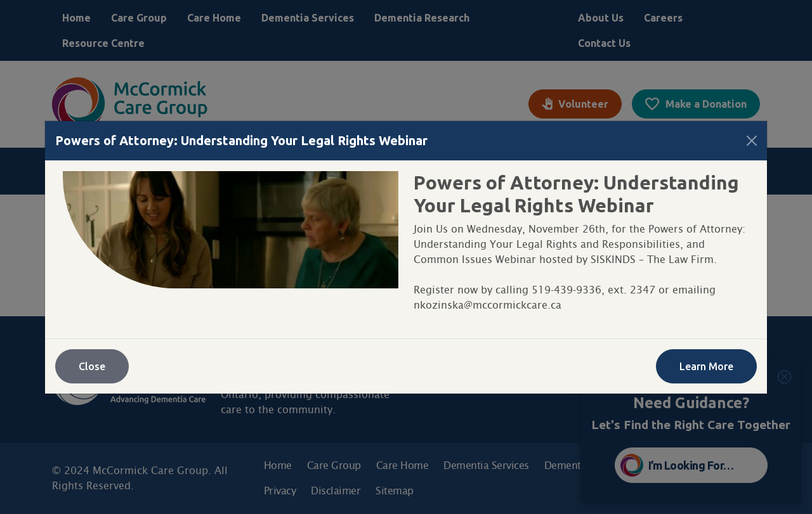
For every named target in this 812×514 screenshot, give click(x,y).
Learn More (706, 366)
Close (92, 366)
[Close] (752, 141)
